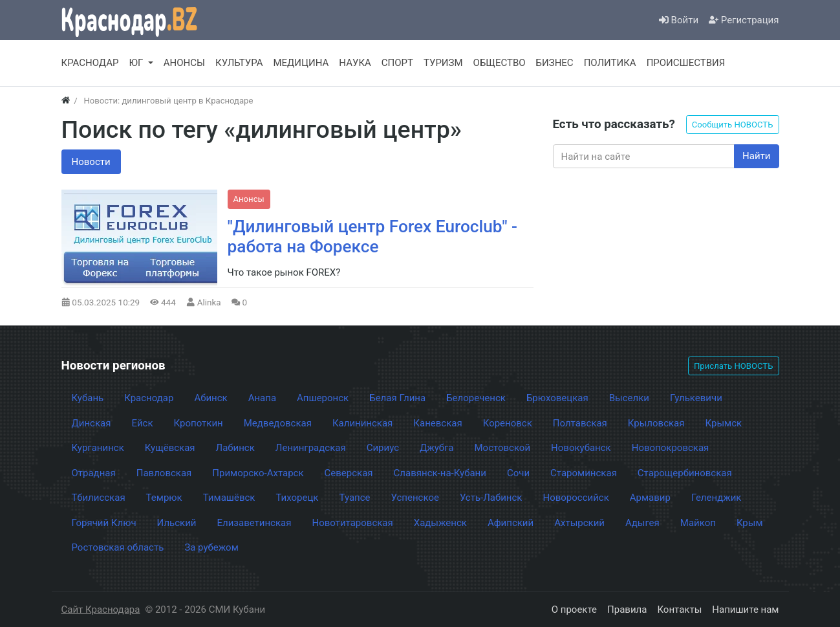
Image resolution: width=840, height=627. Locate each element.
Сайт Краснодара (101, 610)
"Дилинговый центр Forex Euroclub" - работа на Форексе (373, 237)
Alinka (209, 302)
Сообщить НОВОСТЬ (733, 125)
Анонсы (249, 199)
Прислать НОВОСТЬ (733, 366)
